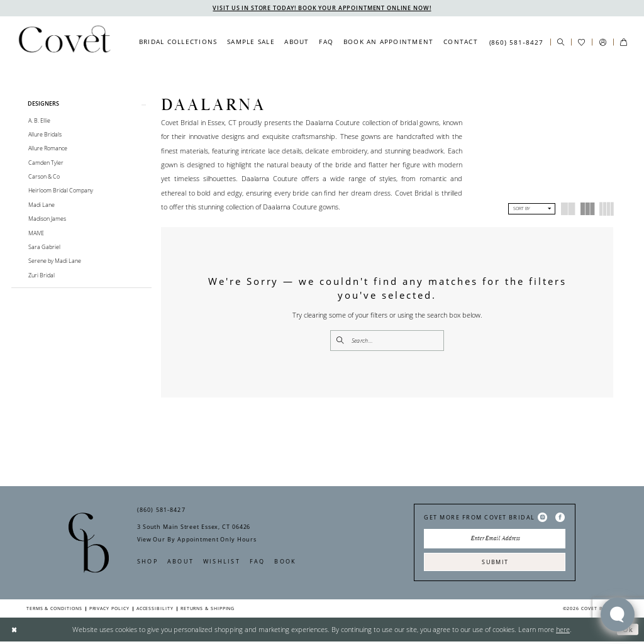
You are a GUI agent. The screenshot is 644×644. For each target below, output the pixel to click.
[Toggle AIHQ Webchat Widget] (618, 614)
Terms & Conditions (54, 611)
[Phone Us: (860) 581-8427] (516, 42)
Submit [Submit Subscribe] (495, 564)
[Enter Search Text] (387, 341)
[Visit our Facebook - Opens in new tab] (560, 518)
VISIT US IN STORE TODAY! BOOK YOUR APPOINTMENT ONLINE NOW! (322, 8)
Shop (147, 563)
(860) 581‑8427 (161, 511)
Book (285, 563)
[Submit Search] (341, 341)
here (563, 632)
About (180, 563)
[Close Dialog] (14, 632)
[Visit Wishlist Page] (581, 42)
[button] (602, 42)
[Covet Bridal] (64, 42)
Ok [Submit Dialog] (628, 632)
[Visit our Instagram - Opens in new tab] (542, 518)
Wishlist (222, 563)
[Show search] (561, 42)
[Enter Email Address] (495, 540)
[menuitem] (178, 42)
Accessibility (155, 611)
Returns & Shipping (208, 611)
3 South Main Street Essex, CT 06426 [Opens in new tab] (194, 528)
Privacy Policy (109, 611)
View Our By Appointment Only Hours (197, 541)
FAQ (258, 563)
